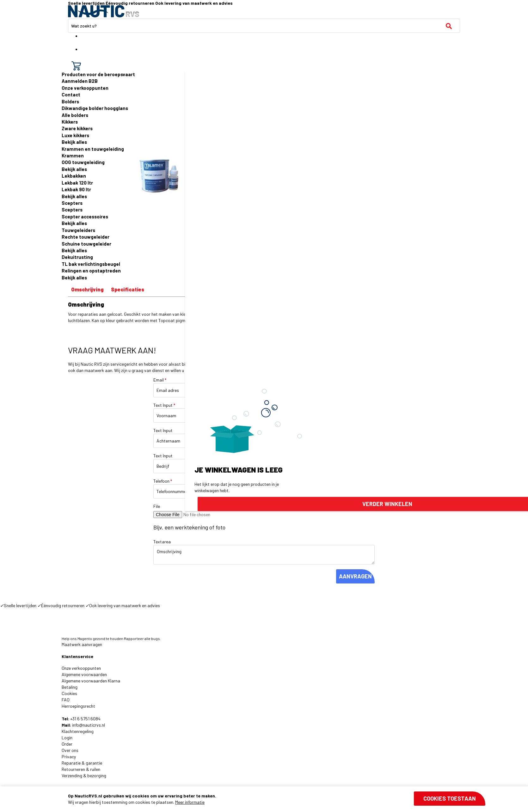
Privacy (69, 757)
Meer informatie (190, 802)
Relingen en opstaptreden (91, 271)
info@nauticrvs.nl (89, 725)
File (157, 506)
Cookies (69, 693)
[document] (277, 799)
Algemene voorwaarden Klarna (91, 681)
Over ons (70, 750)
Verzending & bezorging (84, 775)
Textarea (162, 542)
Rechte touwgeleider (86, 237)
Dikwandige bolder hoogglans (95, 108)
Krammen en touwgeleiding (93, 149)
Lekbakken (74, 176)
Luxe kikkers (75, 135)
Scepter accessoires (85, 217)
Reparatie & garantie (82, 763)
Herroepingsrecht (78, 706)
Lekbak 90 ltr (76, 189)
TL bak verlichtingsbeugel (91, 264)
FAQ (66, 700)
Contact (71, 95)
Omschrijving (87, 289)
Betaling (70, 687)
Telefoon (163, 481)
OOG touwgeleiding (83, 162)
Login (67, 738)
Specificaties (128, 289)
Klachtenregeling (78, 731)
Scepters (72, 203)
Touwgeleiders (78, 230)
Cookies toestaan (450, 798)
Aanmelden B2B (80, 81)
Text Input (164, 405)
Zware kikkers (77, 128)
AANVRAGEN (355, 576)
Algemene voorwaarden (84, 674)
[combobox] (264, 26)
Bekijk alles (74, 142)
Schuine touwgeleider (86, 244)
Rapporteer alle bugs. (142, 638)
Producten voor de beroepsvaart (98, 74)
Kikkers (70, 122)
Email (160, 380)
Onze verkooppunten (85, 88)
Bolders (70, 101)
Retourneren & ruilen (81, 769)
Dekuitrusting (77, 257)
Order (67, 744)
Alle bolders (75, 115)
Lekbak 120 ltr (77, 183)
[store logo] (104, 11)
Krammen (73, 156)
